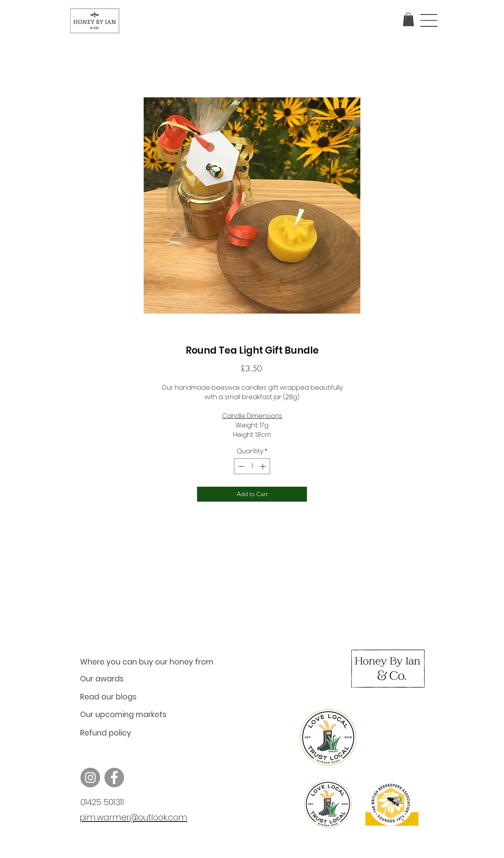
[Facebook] (114, 778)
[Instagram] (90, 778)
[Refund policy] (152, 733)
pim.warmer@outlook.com (133, 817)
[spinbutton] (252, 466)
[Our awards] (152, 679)
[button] (408, 19)
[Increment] (263, 466)
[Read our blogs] (152, 697)
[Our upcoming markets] (152, 715)
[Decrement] (241, 466)
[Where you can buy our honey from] (152, 662)
